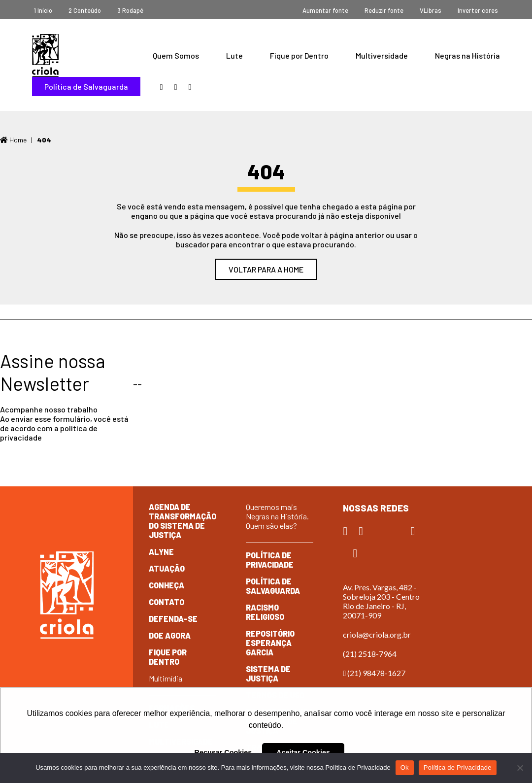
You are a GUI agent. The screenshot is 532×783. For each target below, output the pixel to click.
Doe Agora (170, 635)
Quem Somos (176, 55)
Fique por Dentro (299, 55)
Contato (166, 602)
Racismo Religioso (265, 612)
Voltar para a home (266, 269)
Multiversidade (382, 55)
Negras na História (467, 55)
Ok (405, 767)
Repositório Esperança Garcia (270, 643)
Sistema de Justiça (268, 674)
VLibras (431, 10)
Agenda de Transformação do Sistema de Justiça (183, 521)
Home (13, 140)
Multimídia (166, 678)
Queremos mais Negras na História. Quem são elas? (277, 516)
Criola (45, 55)
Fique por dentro (168, 657)
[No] (520, 768)
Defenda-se (173, 619)
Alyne (161, 552)
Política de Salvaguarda (86, 86)
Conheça (166, 585)
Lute (234, 55)
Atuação (167, 568)
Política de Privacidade (270, 560)
